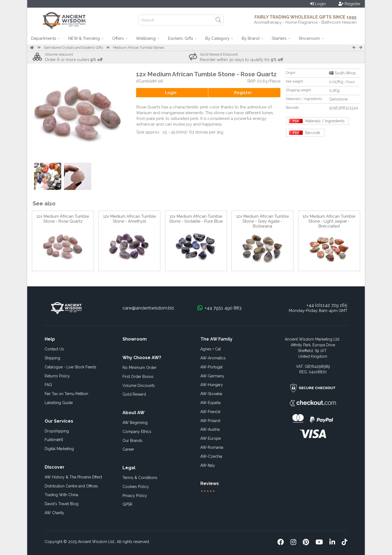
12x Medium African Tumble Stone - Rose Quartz (63, 219)
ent (54, 440)
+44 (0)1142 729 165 (327, 305)
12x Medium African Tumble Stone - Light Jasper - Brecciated (329, 221)
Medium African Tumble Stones (139, 48)
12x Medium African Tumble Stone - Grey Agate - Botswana (263, 221)
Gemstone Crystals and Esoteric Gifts (73, 48)
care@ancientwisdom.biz (148, 308)
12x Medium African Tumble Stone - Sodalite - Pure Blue (196, 219)
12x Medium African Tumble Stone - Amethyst (129, 219)
